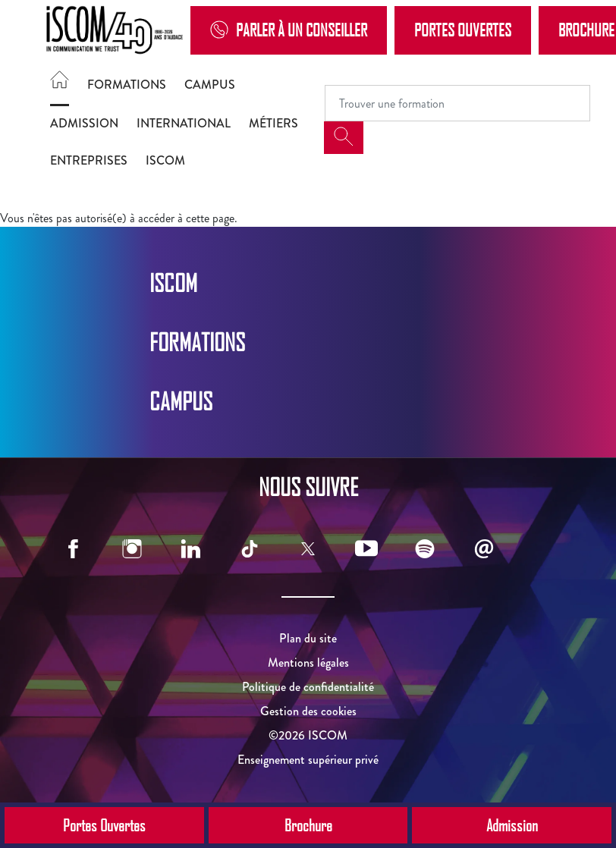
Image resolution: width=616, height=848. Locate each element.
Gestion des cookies (308, 711)
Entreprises (89, 160)
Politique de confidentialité (308, 687)
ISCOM (165, 160)
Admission (84, 123)
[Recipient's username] (457, 103)
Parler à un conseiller (289, 30)
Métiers (273, 123)
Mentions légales (308, 663)
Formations (127, 85)
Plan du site (308, 638)
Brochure (308, 825)
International (184, 123)
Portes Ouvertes (463, 30)
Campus (210, 85)
